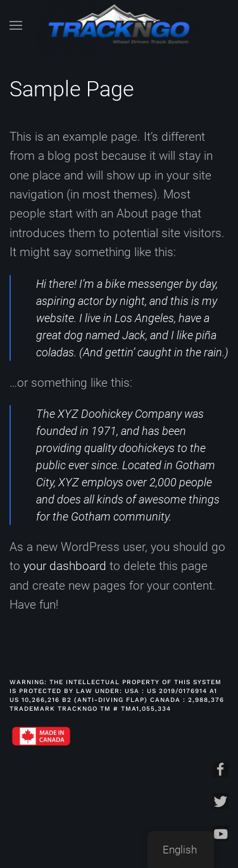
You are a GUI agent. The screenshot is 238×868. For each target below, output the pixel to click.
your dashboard (65, 566)
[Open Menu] (16, 25)
